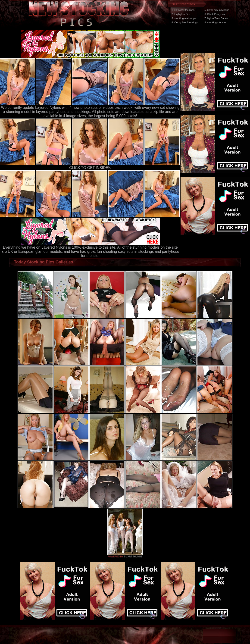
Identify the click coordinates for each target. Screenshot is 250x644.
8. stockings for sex (215, 22)
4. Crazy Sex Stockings (185, 22)
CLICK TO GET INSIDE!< (90, 168)
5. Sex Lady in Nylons (217, 10)
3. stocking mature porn (185, 18)
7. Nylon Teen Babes (216, 18)
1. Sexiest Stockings (183, 10)
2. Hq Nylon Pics (181, 14)
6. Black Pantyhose (215, 14)
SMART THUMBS (133, 557)
